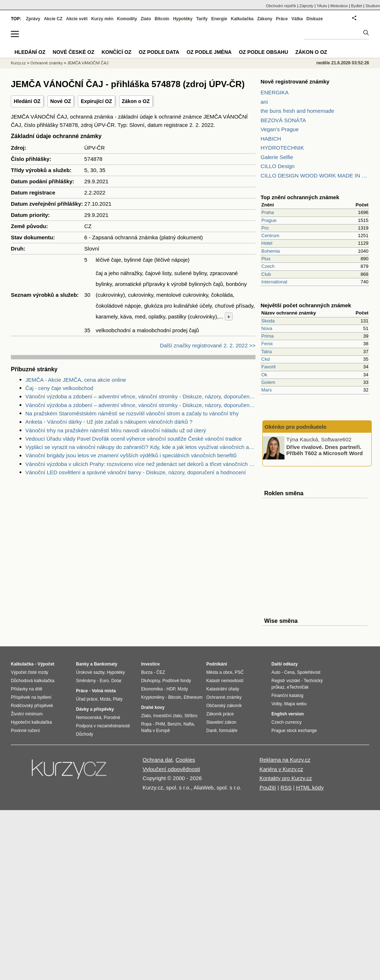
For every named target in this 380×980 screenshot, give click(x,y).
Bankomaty (105, 664)
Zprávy (33, 19)
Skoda (268, 321)
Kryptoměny (153, 697)
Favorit (269, 367)
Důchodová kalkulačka (33, 681)
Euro (104, 681)
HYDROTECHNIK (282, 148)
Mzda (105, 699)
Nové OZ (61, 101)
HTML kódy (310, 788)
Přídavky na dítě (27, 689)
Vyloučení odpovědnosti (171, 769)
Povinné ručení (25, 731)
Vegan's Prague (280, 129)
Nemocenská (89, 718)
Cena (289, 672)
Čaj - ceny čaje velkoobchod (59, 388)
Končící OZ (117, 52)
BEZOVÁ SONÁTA (283, 120)
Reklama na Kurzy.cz (285, 760)
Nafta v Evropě (155, 731)
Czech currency (286, 722)
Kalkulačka (242, 19)
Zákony (265, 19)
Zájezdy (306, 6)
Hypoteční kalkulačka (31, 722)
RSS (286, 788)
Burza (147, 672)
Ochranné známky (47, 63)
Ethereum (193, 697)
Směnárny (86, 681)
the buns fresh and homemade (297, 111)
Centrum (270, 236)
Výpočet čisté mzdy (29, 672)
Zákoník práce (220, 714)
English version (288, 714)
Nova (267, 328)
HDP (171, 689)
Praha (268, 212)
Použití (268, 788)
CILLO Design (278, 166)
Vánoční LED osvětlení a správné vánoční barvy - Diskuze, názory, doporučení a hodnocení (136, 472)
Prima (267, 336)
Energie (219, 19)
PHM (160, 724)
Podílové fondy (176, 681)
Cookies (185, 760)
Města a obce (219, 672)
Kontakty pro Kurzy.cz (286, 778)
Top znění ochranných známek (300, 197)
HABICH (271, 139)
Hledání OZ (27, 101)
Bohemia (271, 251)
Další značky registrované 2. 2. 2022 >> (208, 345)
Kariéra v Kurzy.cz (281, 769)
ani (264, 102)
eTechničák (298, 687)
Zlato (146, 19)
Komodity (127, 19)
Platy (118, 699)
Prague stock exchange (294, 731)
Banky (83, 664)
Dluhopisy (151, 681)
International (274, 282)
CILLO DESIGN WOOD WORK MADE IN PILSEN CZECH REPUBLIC (315, 176)
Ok (264, 375)
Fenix (267, 344)
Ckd (265, 359)
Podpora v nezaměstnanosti (103, 726)
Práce (282, 19)
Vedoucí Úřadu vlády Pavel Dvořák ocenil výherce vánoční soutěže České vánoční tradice (134, 439)
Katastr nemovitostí (225, 681)
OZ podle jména (209, 52)
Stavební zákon (221, 722)
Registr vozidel (286, 681)
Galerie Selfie (277, 157)
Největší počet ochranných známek (306, 305)
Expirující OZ (96, 101)
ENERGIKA (275, 92)
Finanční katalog (287, 696)
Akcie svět (77, 19)
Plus (266, 259)
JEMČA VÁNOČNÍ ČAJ (88, 63)
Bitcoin (162, 19)
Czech (268, 266)
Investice (150, 664)
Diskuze (315, 19)
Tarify (202, 19)
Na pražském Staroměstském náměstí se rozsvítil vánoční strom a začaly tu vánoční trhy (132, 413)
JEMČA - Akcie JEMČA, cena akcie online (76, 380)
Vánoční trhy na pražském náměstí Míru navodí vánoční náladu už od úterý (116, 430)
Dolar (116, 681)
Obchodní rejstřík (281, 6)
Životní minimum (27, 714)
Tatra (267, 352)
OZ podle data (159, 52)
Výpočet (46, 664)
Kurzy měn (102, 19)
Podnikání (217, 664)
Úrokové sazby (90, 672)
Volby (276, 704)
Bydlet (357, 6)
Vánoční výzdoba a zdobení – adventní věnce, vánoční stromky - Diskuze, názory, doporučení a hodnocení (140, 396)
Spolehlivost (309, 672)
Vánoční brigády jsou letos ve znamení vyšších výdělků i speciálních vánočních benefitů (131, 455)
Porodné (112, 718)
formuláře (228, 731)
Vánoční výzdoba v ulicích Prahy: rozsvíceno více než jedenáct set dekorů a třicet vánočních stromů (140, 464)
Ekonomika (152, 689)
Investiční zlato (167, 716)
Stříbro (191, 716)
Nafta (189, 724)
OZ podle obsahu (263, 52)
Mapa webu (295, 704)
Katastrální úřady (223, 689)
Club (266, 274)
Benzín (174, 724)
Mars (267, 390)
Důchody (85, 734)
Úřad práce (87, 699)
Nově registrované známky (295, 82)
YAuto (322, 6)
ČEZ (161, 672)
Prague (269, 220)
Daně (212, 731)
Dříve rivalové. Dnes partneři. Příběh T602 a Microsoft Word (324, 450)
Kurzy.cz (18, 63)
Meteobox (339, 6)
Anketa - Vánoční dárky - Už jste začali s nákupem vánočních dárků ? (109, 422)
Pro (265, 228)
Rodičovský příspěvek (32, 706)
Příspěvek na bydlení (31, 697)
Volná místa (104, 691)
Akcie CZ (53, 19)
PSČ (239, 672)
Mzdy (183, 689)
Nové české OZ (74, 52)
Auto (276, 672)
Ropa (146, 724)
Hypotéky (183, 19)
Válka (297, 19)
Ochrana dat (158, 760)
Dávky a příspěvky (95, 709)
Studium (373, 6)
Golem (268, 382)
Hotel (267, 243)
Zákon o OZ (136, 101)
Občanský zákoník (224, 706)
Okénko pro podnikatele (295, 427)
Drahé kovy (153, 707)
